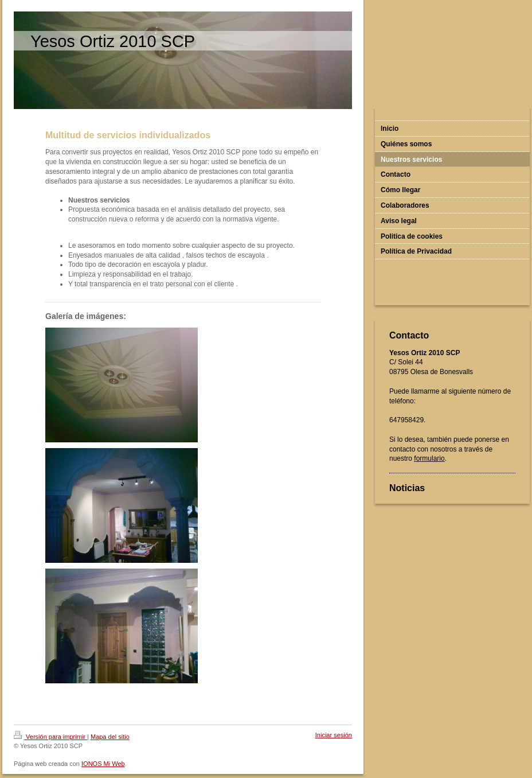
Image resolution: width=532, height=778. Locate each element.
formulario (429, 458)
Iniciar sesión (334, 735)
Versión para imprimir (50, 737)
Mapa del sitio (110, 737)
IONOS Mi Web (103, 764)
